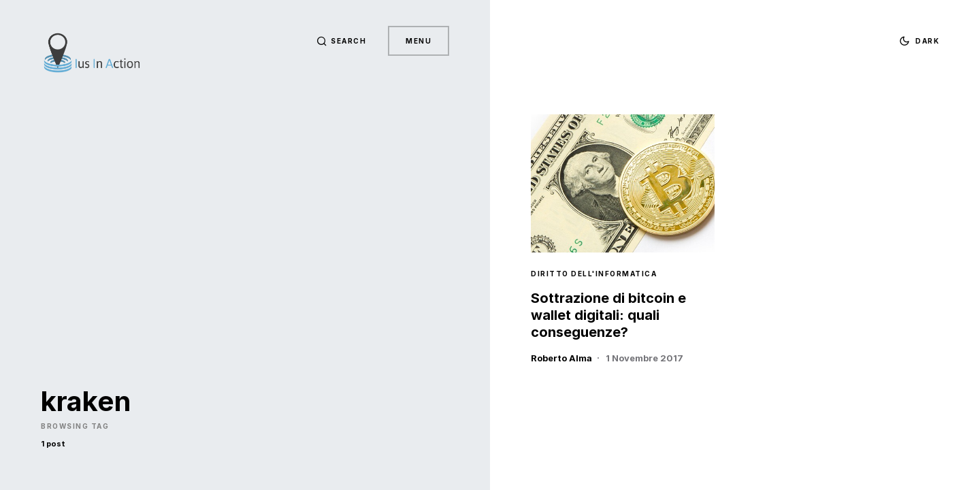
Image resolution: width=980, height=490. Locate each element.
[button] (342, 41)
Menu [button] (419, 41)
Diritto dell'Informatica (594, 274)
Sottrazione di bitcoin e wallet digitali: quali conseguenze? (608, 315)
